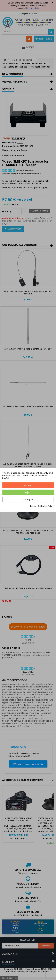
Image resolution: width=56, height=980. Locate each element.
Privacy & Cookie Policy (42, 506)
